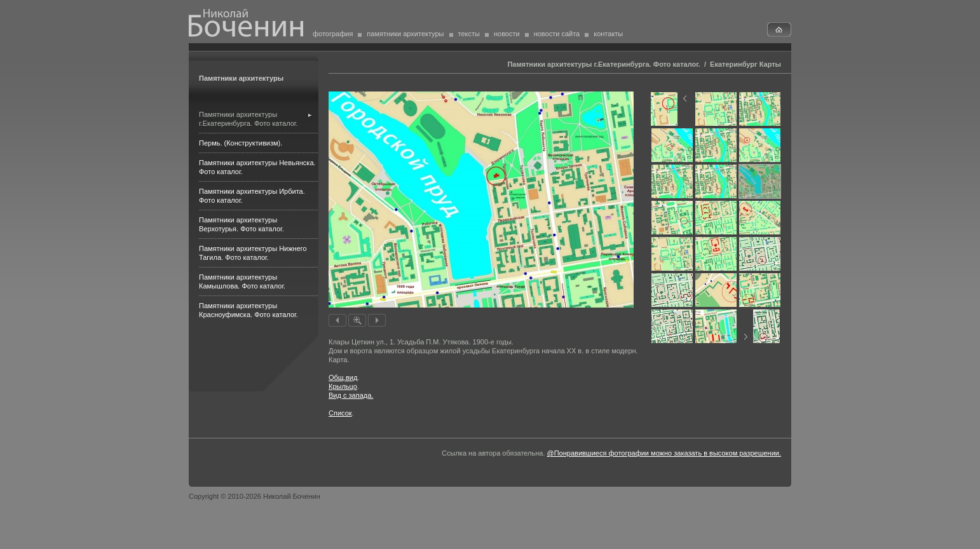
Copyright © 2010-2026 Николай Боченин (255, 496)
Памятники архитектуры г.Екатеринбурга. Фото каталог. (603, 64)
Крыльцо (343, 386)
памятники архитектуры (405, 34)
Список (340, 413)
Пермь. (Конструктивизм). (241, 143)
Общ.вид (343, 377)
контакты (608, 34)
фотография (333, 34)
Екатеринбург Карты (745, 64)
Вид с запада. (351, 395)
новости (507, 34)
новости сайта (557, 34)
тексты (469, 34)
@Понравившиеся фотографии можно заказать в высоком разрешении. (664, 453)
